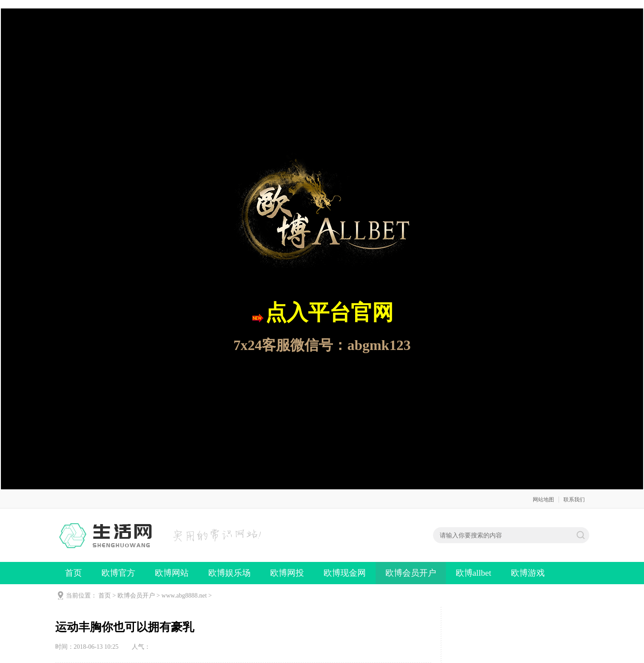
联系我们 (574, 500)
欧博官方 (118, 573)
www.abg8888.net (184, 596)
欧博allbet (474, 573)
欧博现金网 (345, 573)
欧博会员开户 (411, 573)
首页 (73, 573)
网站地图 (543, 500)
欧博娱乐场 (229, 573)
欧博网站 (172, 573)
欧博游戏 (528, 573)
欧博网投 (287, 573)
